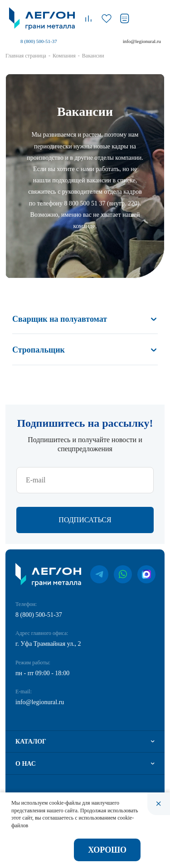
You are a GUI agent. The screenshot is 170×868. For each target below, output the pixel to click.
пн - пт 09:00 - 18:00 (42, 673)
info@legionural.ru (142, 41)
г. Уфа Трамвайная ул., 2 (48, 644)
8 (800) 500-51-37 (39, 41)
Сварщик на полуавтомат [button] (60, 319)
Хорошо (107, 850)
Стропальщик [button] (39, 350)
